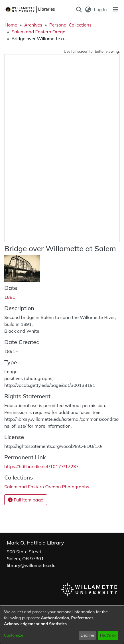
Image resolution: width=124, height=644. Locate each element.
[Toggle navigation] (115, 9)
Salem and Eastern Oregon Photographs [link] (40, 32)
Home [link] (11, 25)
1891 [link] (10, 297)
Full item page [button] (26, 500)
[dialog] (62, 625)
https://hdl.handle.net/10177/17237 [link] (41, 466)
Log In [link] (101, 9)
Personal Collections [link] (70, 25)
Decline (88, 635)
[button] (79, 9)
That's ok (108, 635)
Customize (14, 635)
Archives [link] (33, 25)
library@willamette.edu (31, 565)
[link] (47, 487)
